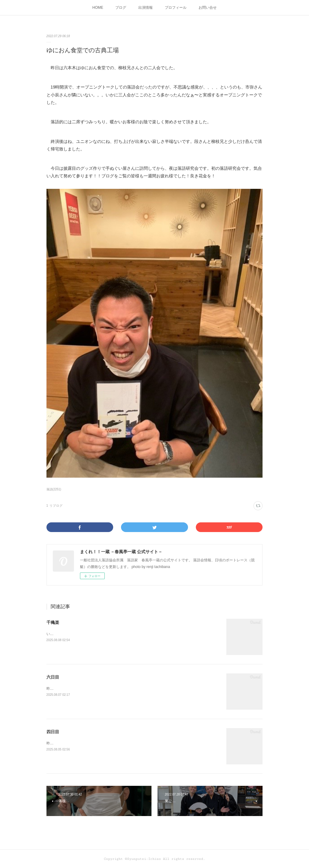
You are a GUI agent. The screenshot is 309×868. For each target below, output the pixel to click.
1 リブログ (55, 506)
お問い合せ (208, 8)
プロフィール (176, 8)
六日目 (53, 677)
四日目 (53, 732)
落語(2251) (54, 489)
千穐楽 (53, 622)
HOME (98, 8)
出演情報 (145, 8)
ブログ (121, 8)
